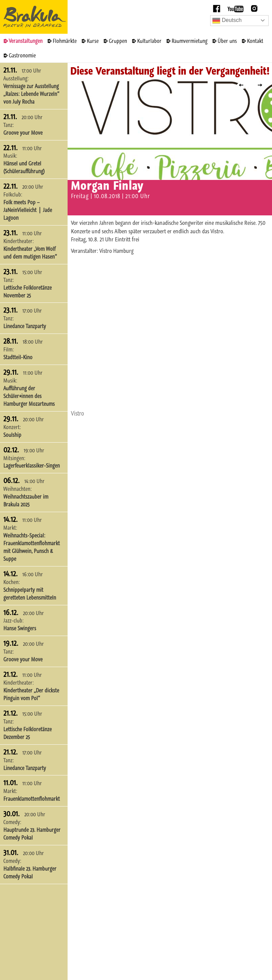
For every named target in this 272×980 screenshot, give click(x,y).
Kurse (93, 41)
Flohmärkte (65, 41)
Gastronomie (22, 55)
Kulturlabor (149, 41)
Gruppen (118, 41)
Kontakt (255, 41)
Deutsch (227, 21)
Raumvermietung (190, 41)
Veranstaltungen (26, 41)
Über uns (227, 41)
